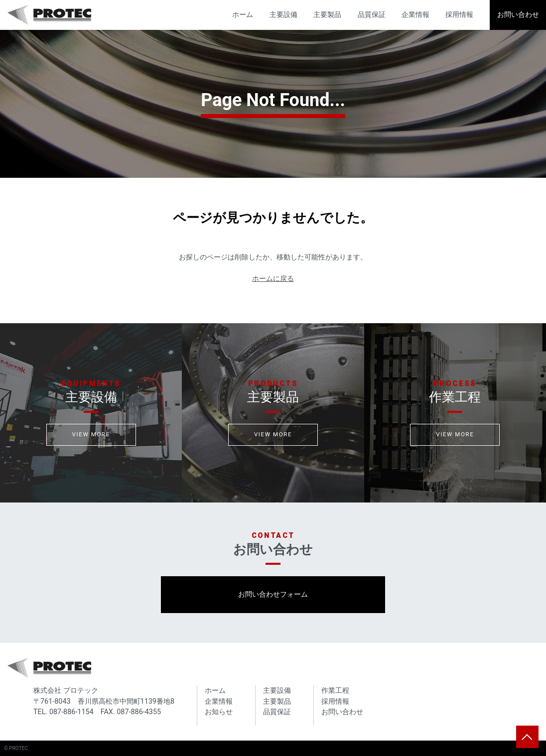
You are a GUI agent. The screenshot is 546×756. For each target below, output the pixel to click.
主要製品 (327, 15)
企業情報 (415, 15)
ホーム (243, 15)
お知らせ (219, 712)
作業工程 (335, 691)
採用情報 (459, 15)
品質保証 (372, 15)
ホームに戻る (273, 279)
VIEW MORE (91, 434)
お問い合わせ (518, 15)
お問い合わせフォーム (273, 594)
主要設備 (283, 15)
